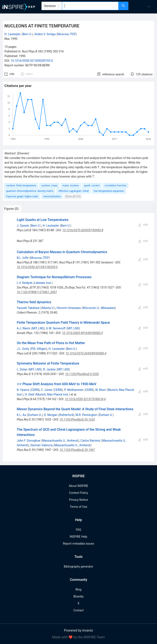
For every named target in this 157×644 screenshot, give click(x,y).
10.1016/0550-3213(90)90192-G (32, 61)
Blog (78, 589)
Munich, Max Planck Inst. (53, 394)
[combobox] (90, 6)
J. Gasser (23, 226)
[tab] (17, 209)
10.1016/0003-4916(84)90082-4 (82, 333)
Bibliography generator (78, 567)
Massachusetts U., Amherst (60, 441)
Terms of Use (79, 507)
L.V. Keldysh (25, 283)
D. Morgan (51, 415)
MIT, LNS (38, 328)
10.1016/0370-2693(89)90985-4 (86, 353)
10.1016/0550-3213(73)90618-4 (85, 399)
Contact (79, 610)
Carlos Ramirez (90, 441)
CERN (35, 390)
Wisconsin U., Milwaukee (99, 308)
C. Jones (47, 390)
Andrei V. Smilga (45, 34)
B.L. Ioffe (23, 258)
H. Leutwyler (13, 34)
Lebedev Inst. (43, 283)
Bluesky (78, 596)
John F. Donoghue (29, 441)
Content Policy (78, 493)
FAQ (78, 530)
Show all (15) (73, 196)
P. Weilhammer (74, 390)
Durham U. (35, 415)
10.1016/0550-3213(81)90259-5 (37, 267)
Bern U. (27, 34)
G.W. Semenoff (56, 328)
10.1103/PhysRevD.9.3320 (82, 374)
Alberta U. (48, 308)
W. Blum (101, 390)
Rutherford (66, 415)
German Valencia (41, 445)
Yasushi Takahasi (28, 308)
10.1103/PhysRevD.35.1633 (77, 420)
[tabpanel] (78, 337)
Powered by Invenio (78, 630)
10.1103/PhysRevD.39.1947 (77, 450)
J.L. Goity (23, 349)
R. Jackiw (49, 369)
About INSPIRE (78, 486)
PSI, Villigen (39, 349)
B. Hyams (23, 390)
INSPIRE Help (78, 537)
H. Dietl (30, 394)
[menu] (143, 7)
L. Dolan (22, 369)
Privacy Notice (78, 500)
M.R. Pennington (86, 415)
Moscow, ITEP (67, 34)
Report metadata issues (78, 544)
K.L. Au (21, 415)
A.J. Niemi (24, 328)
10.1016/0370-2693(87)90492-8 (83, 230)
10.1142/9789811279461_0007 (37, 292)
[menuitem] (149, 7)
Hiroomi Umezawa (69, 308)
